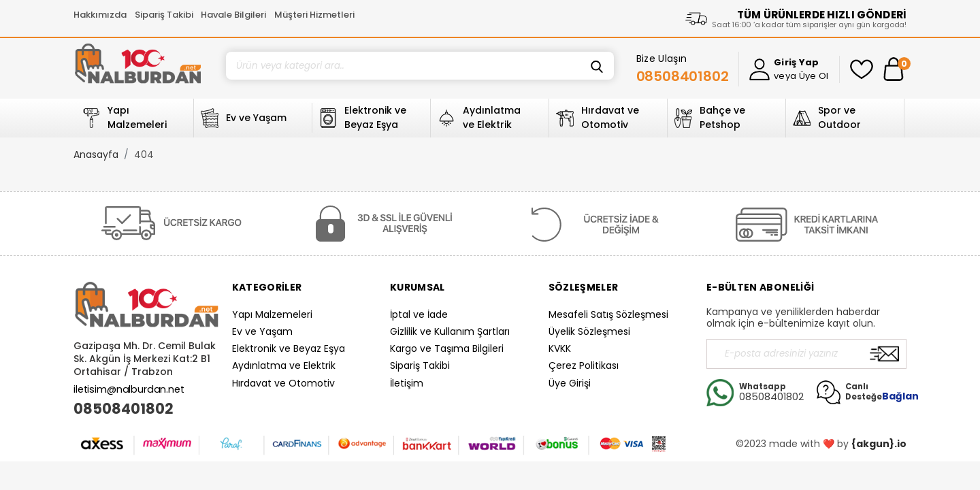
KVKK (560, 348)
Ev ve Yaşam (262, 331)
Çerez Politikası (584, 365)
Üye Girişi (570, 383)
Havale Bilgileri (233, 15)
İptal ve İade (419, 314)
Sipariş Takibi (164, 15)
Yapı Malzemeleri (272, 314)
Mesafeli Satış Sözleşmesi (608, 314)
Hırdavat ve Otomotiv (283, 383)
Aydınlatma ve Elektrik (284, 365)
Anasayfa (96, 154)
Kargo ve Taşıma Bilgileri (447, 348)
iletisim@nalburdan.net (129, 389)
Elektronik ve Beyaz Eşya (289, 348)
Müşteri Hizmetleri (314, 15)
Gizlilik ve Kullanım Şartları (450, 331)
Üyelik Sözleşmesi (589, 331)
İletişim (407, 383)
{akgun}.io (879, 444)
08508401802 (124, 409)
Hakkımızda (100, 15)
